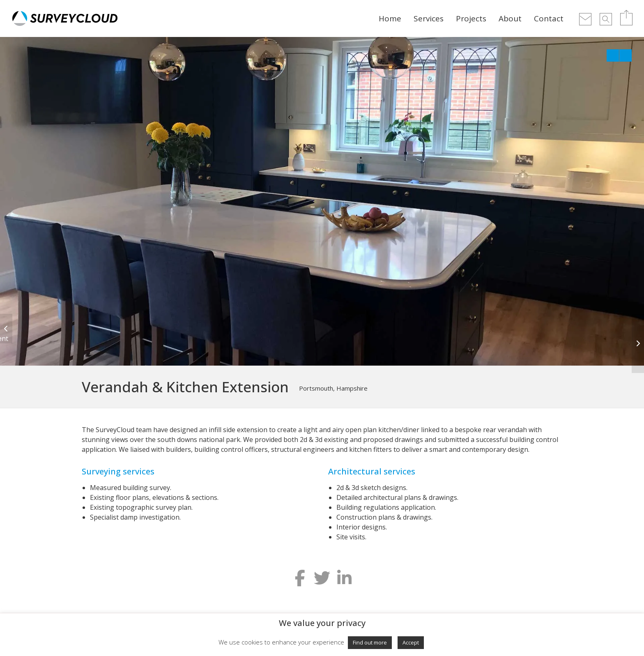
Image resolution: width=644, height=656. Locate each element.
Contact (549, 18)
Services (429, 18)
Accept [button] (411, 642)
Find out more (370, 642)
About (510, 18)
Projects (471, 18)
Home (390, 18)
